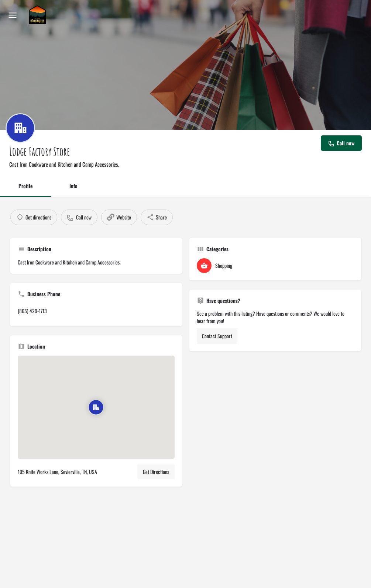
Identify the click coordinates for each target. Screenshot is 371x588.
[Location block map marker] (96, 407)
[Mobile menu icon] (13, 15)
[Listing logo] (20, 128)
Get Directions (156, 472)
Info (73, 186)
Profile (25, 186)
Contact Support (217, 336)
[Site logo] (38, 15)
